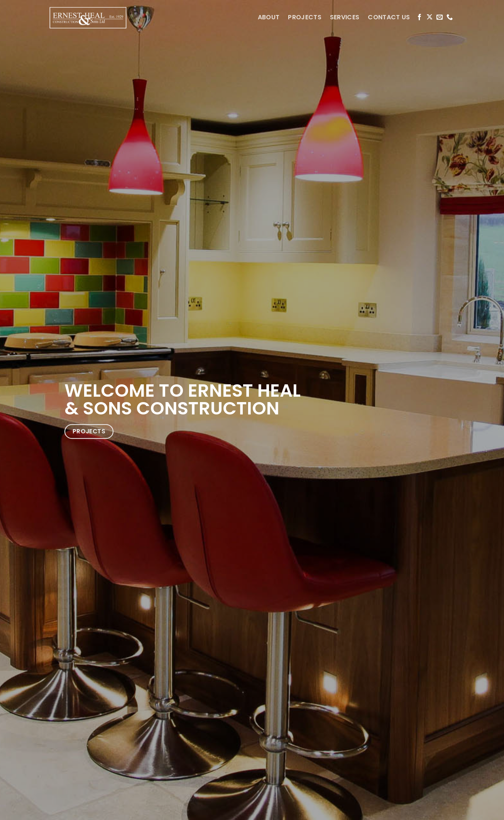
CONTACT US (389, 17)
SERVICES (345, 17)
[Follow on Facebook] (419, 17)
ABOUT (269, 17)
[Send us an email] (440, 17)
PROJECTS (305, 17)
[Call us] (450, 17)
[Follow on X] (430, 17)
